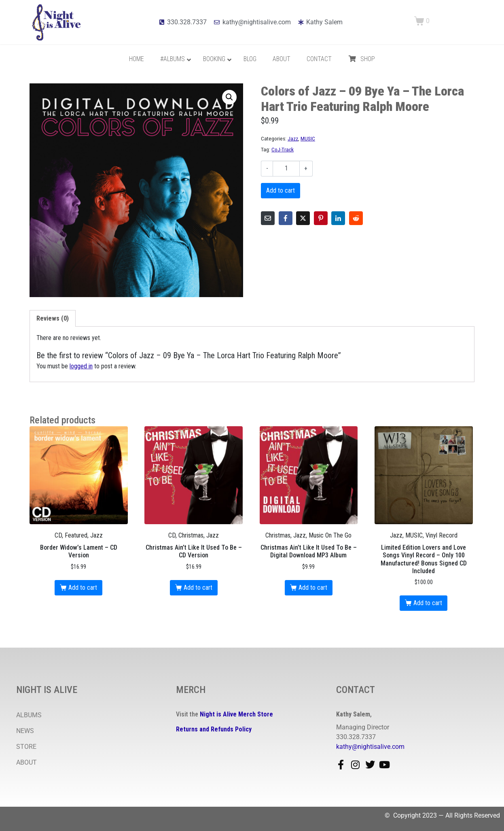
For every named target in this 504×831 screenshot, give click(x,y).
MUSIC (308, 138)
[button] (229, 97)
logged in (81, 366)
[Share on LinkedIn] (338, 218)
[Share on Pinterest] (321, 218)
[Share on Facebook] (286, 218)
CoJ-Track (283, 149)
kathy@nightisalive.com (370, 747)
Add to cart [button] (83, 588)
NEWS (25, 731)
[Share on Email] (268, 218)
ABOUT (26, 762)
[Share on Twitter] (303, 218)
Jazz (293, 138)
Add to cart (281, 190)
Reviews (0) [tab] (53, 318)
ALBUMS (29, 715)
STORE (26, 747)
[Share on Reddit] (356, 218)
